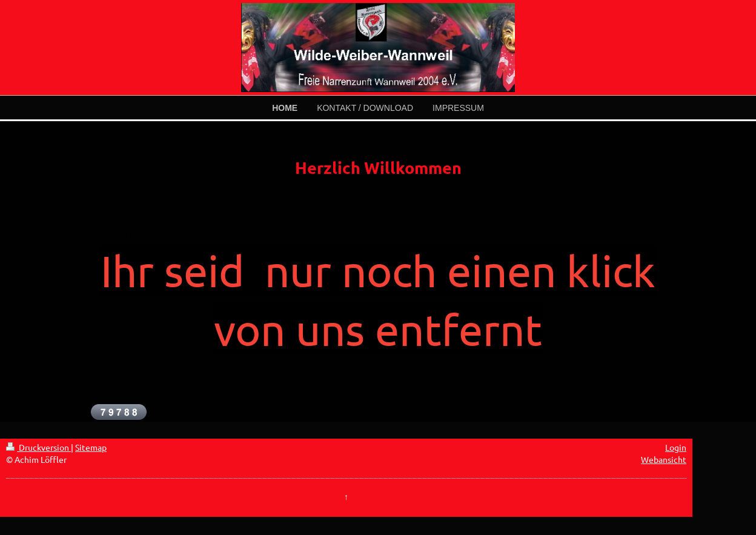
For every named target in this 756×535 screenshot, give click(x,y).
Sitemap (91, 447)
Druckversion (38, 447)
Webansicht (664, 459)
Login (676, 447)
